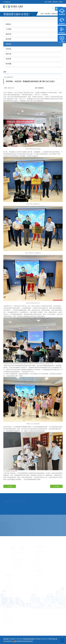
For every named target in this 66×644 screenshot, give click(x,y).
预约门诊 (7, 2)
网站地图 (6, 639)
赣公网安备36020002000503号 (23, 641)
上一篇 (10, 486)
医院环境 (9, 34)
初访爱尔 (48, 14)
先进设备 (9, 59)
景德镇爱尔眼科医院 (29, 639)
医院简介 (9, 24)
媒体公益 (9, 54)
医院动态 (55, 14)
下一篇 (56, 486)
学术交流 (9, 49)
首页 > (43, 14)
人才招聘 (9, 29)
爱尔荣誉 (9, 39)
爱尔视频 (9, 64)
